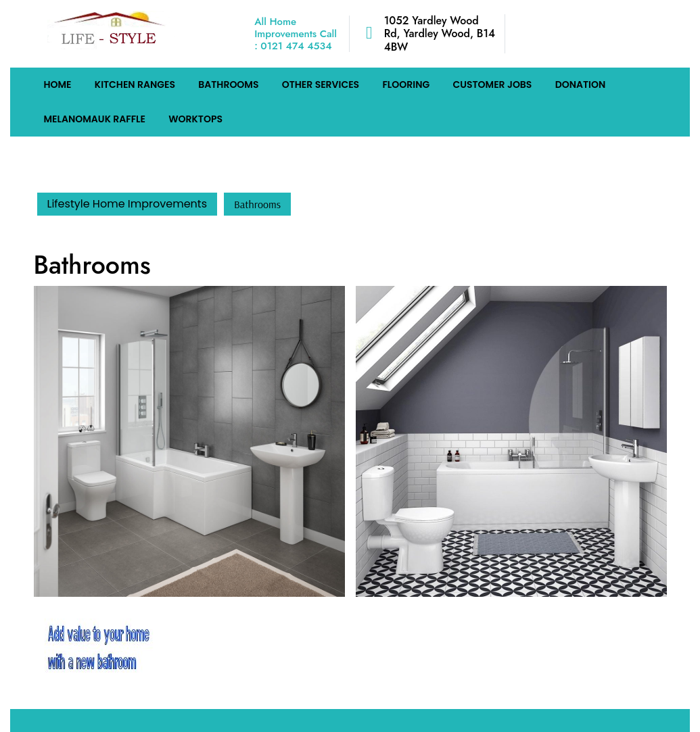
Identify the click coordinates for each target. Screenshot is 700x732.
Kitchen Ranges (135, 84)
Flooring (406, 84)
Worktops (195, 119)
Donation (581, 84)
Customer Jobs (492, 84)
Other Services (321, 84)
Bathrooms (228, 84)
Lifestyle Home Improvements (127, 204)
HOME (58, 84)
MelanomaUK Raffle (95, 119)
